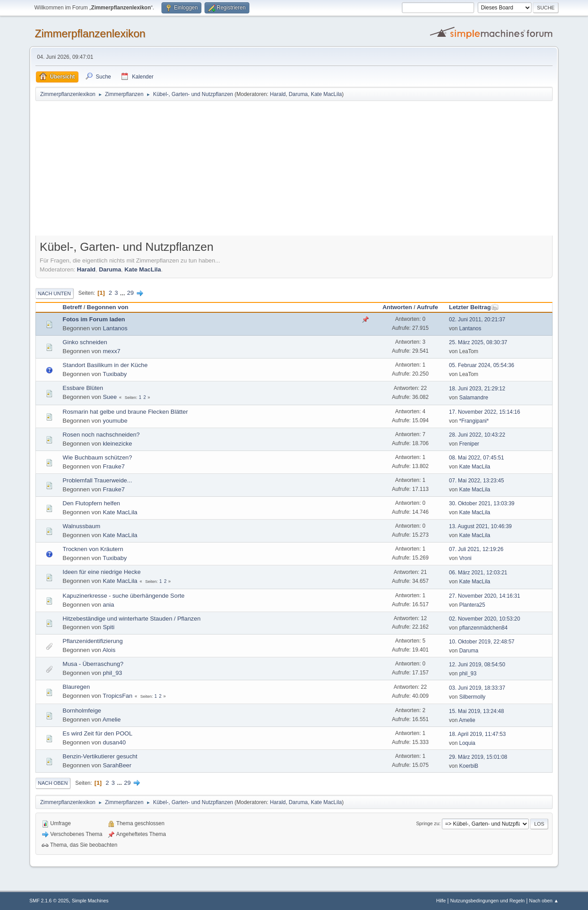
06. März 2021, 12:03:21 (478, 573)
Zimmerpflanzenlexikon (90, 33)
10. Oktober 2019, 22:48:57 (482, 642)
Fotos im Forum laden (94, 319)
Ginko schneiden (85, 342)
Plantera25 (472, 605)
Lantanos (115, 328)
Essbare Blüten (83, 388)
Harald (278, 94)
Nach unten (54, 293)
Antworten (397, 307)
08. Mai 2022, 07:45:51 (477, 458)
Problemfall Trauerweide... (98, 480)
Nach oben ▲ (544, 901)
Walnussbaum (82, 526)
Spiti (109, 627)
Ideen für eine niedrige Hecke (102, 572)
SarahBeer (117, 765)
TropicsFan (118, 696)
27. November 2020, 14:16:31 (485, 596)
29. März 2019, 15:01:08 (478, 757)
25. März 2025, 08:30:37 (478, 342)
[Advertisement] (294, 169)
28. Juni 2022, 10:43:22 (477, 435)
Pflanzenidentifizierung (93, 641)
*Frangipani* (474, 421)
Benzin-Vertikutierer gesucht (100, 756)
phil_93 (112, 673)
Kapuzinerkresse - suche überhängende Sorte (124, 596)
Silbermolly (473, 697)
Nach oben (53, 783)
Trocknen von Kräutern (93, 549)
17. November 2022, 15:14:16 (485, 412)
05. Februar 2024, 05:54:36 (481, 365)
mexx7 (111, 351)
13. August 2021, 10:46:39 (480, 526)
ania (108, 605)
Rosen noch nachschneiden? (101, 435)
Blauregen (76, 687)
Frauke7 (114, 466)
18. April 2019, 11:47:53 (477, 734)
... (124, 293)
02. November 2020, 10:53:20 (485, 619)
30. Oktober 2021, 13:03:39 (482, 503)
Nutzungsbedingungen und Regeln (488, 901)
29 (130, 293)
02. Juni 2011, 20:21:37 (477, 319)
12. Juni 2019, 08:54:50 (477, 665)
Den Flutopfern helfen (91, 503)
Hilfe (441, 901)
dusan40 (114, 742)
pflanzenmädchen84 (483, 628)
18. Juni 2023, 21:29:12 (477, 389)
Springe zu (428, 823)
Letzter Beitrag (474, 307)
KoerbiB (469, 766)
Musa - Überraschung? (93, 664)
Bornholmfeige (82, 711)
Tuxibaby (115, 374)
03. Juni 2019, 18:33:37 (477, 688)
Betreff (72, 307)
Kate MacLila (326, 94)
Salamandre (474, 398)
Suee (110, 397)
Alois (109, 650)
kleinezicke (117, 444)
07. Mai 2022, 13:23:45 (477, 481)
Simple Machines (90, 901)
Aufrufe (427, 307)
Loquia (467, 743)
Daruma (298, 94)
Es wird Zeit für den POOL (98, 733)
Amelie (111, 720)
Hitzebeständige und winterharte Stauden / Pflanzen (132, 619)
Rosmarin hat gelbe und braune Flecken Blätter (125, 412)
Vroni (466, 558)
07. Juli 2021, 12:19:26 (476, 549)
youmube (115, 421)
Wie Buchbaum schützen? (98, 457)
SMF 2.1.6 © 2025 (49, 901)
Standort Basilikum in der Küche (105, 365)
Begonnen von (108, 307)
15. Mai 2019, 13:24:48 (477, 711)
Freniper (469, 444)
